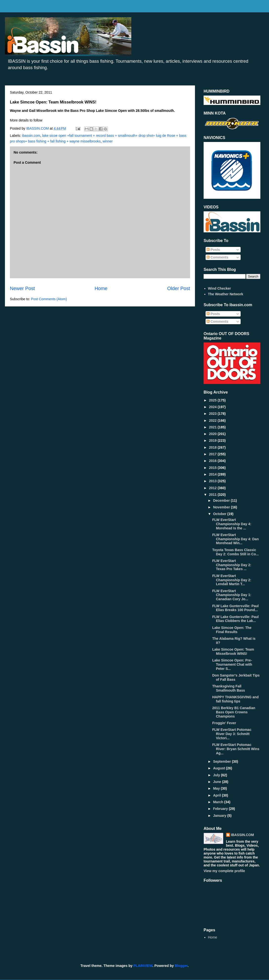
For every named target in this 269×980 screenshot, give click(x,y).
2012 (213, 488)
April (217, 795)
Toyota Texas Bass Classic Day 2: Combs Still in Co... (235, 552)
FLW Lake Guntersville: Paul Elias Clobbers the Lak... (235, 619)
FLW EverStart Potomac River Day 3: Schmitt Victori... (232, 734)
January (220, 816)
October (220, 514)
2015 (213, 468)
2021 (213, 427)
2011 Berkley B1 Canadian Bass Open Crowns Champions (234, 712)
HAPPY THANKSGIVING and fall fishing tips (235, 699)
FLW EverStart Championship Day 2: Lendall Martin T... (232, 580)
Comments (217, 257)
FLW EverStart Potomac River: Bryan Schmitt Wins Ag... (236, 749)
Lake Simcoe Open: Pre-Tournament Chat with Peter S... (232, 664)
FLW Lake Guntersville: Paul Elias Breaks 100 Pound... (235, 608)
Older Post (179, 288)
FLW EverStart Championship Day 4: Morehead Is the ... (232, 524)
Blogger (181, 966)
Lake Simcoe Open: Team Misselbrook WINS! (233, 651)
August (219, 768)
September (222, 761)
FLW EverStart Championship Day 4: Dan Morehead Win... (235, 539)
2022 (213, 420)
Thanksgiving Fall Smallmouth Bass (229, 688)
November (222, 507)
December (222, 500)
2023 (213, 414)
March (219, 802)
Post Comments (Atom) (49, 299)
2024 (213, 407)
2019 (213, 440)
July (217, 775)
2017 (213, 454)
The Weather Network (226, 294)
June (218, 782)
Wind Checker (220, 288)
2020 (213, 434)
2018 (213, 447)
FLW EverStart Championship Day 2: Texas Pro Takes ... (232, 565)
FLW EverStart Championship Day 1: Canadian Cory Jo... (232, 595)
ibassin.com (31, 136)
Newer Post (22, 288)
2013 (213, 481)
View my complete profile (224, 871)
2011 (213, 495)
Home (101, 288)
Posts (213, 250)
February (221, 809)
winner (107, 141)
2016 (213, 461)
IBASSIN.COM (38, 128)
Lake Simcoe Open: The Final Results (232, 630)
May (217, 788)
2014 (213, 474)
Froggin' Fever (224, 723)
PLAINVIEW (143, 966)
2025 (213, 400)
